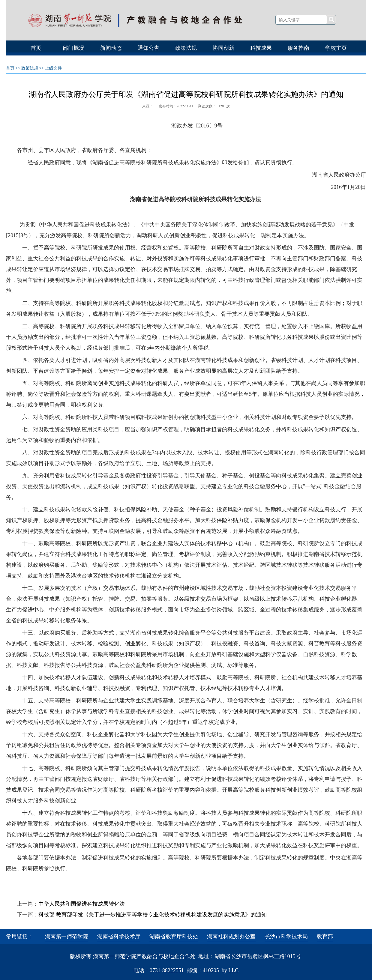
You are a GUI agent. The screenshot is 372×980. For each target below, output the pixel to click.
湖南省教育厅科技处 (174, 937)
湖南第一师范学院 (67, 937)
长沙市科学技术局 (286, 937)
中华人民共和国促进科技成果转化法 (82, 904)
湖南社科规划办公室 (231, 937)
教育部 (325, 937)
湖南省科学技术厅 (119, 937)
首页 (10, 68)
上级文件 (53, 68)
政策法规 (30, 68)
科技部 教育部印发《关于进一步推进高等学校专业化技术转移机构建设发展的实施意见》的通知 (153, 915)
